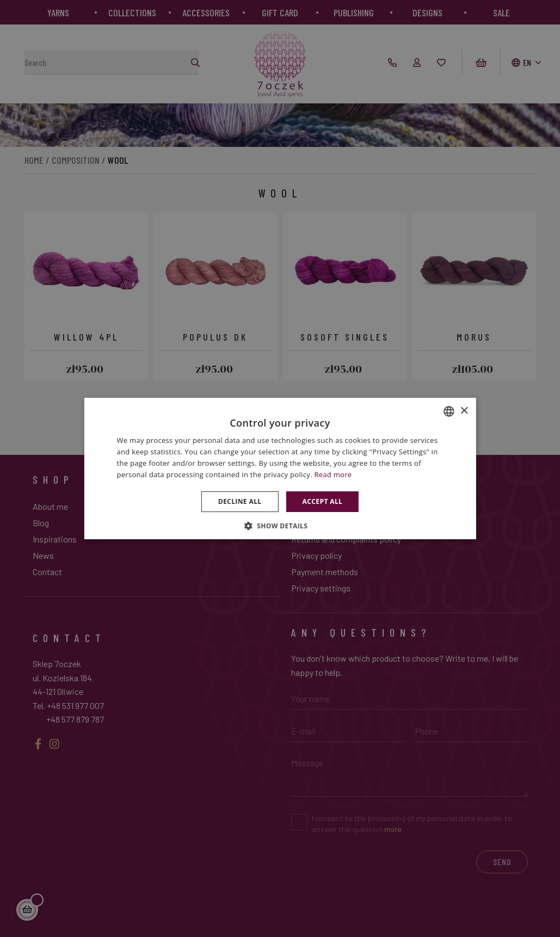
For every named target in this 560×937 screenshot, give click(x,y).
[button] (280, 526)
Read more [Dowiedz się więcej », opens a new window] (333, 474)
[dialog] (280, 468)
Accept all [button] (323, 501)
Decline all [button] (240, 501)
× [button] (464, 411)
